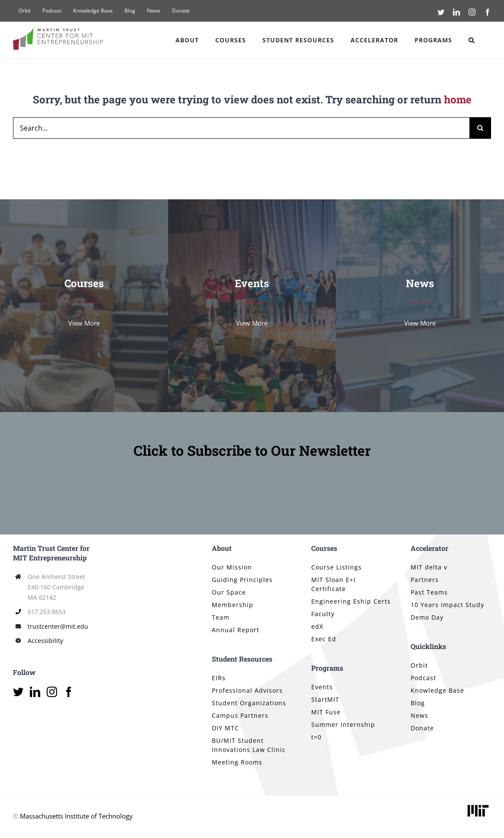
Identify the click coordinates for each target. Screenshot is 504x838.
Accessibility (45, 641)
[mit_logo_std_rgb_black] (478, 806)
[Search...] (241, 128)
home (458, 99)
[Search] (480, 128)
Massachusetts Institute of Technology (76, 816)
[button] (472, 40)
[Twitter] (18, 692)
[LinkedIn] (35, 692)
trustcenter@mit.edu (58, 626)
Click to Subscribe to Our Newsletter (252, 450)
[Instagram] (52, 692)
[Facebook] (69, 692)
